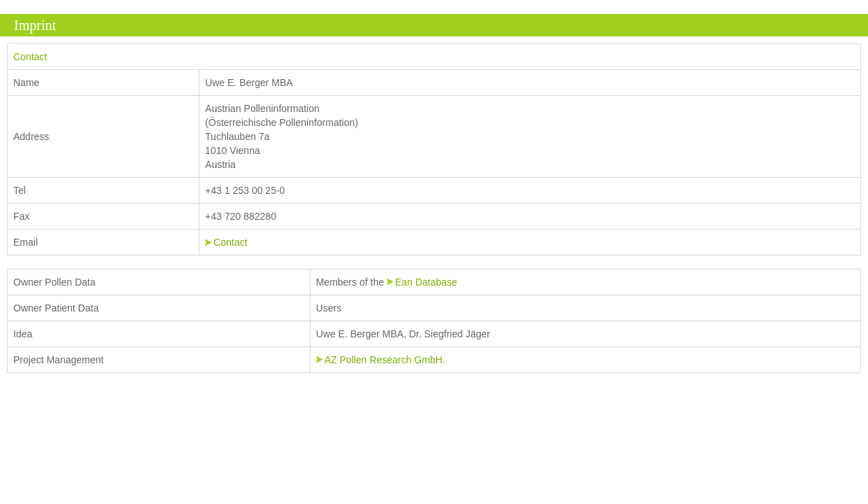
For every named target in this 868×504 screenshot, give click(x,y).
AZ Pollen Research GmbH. (385, 360)
